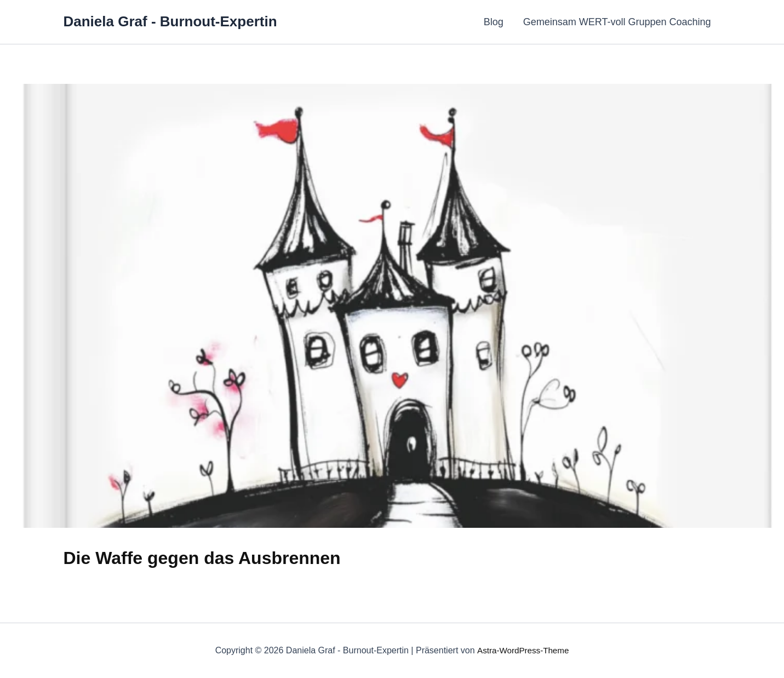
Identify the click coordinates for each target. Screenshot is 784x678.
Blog (494, 22)
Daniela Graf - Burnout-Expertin (170, 21)
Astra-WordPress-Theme (523, 650)
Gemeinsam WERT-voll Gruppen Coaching (617, 22)
